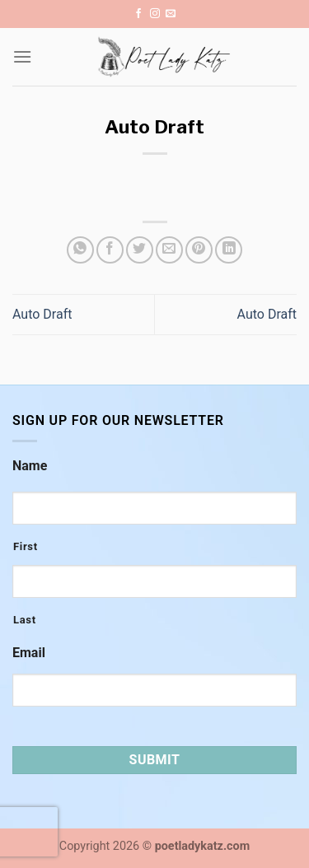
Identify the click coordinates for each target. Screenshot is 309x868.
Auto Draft (42, 314)
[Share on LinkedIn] (229, 250)
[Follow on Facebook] (138, 14)
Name (30, 466)
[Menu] (22, 56)
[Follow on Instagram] (155, 14)
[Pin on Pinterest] (199, 250)
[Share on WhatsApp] (80, 250)
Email (29, 653)
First (26, 546)
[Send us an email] (171, 14)
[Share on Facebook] (110, 250)
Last (25, 620)
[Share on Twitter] (140, 250)
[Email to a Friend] (169, 250)
